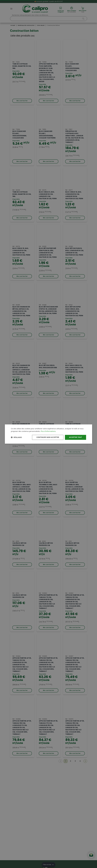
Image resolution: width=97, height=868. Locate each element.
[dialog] (48, 434)
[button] (16, 437)
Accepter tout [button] (76, 437)
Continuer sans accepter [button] (48, 437)
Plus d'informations (48, 431)
